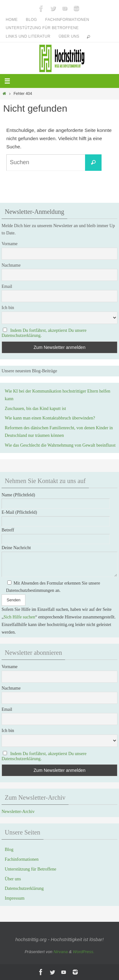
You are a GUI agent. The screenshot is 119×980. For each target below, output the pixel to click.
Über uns (69, 36)
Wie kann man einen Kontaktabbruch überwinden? (50, 418)
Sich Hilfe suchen (19, 617)
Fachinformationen (67, 20)
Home (12, 20)
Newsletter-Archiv (18, 812)
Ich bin (8, 308)
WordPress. (83, 952)
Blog (32, 20)
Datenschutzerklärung (24, 888)
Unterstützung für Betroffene (42, 28)
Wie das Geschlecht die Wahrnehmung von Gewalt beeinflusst (60, 445)
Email (7, 286)
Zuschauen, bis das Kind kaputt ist (35, 409)
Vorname (10, 244)
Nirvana (61, 952)
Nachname (11, 265)
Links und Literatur (28, 36)
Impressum (15, 898)
